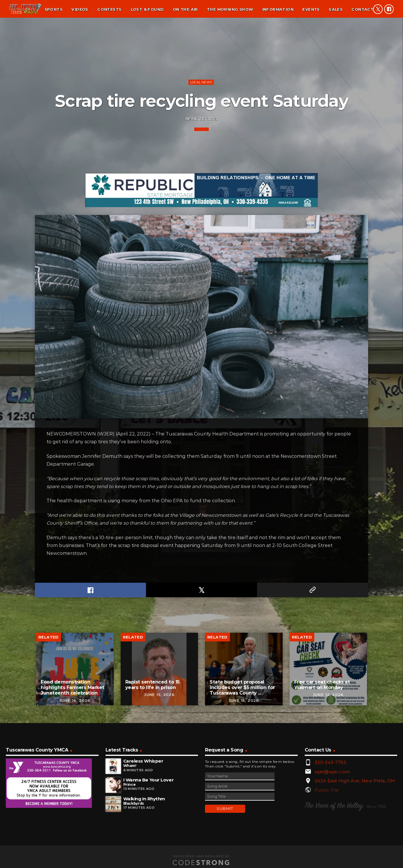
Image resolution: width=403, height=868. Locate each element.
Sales (336, 9)
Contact (362, 9)
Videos (80, 9)
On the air (185, 9)
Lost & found (147, 9)
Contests (109, 9)
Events (311, 9)
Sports (54, 9)
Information (278, 9)
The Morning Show (230, 9)
